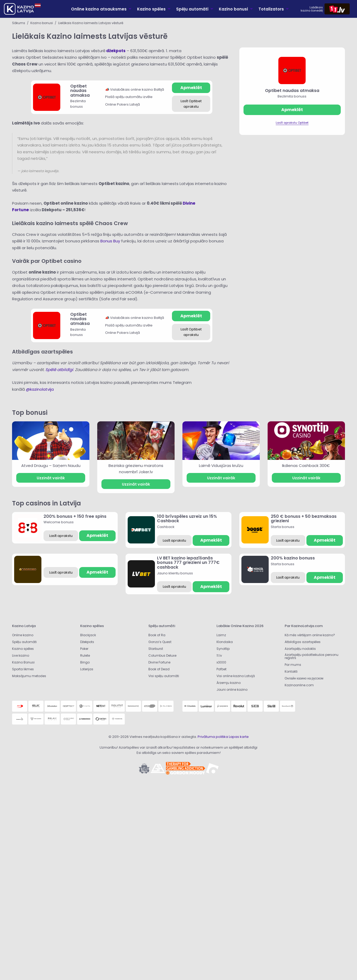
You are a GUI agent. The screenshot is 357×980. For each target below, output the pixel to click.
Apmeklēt (191, 88)
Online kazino (23, 635)
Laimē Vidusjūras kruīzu (221, 465)
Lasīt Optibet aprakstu (191, 104)
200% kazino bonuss (293, 558)
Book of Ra (157, 635)
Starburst (156, 649)
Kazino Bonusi (23, 662)
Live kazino (21, 655)
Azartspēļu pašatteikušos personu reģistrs (312, 656)
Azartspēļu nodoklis (300, 649)
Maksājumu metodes (29, 676)
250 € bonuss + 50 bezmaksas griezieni (304, 519)
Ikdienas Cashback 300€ (306, 465)
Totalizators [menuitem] (271, 9)
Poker (84, 649)
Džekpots (87, 642)
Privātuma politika (213, 737)
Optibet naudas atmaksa (80, 91)
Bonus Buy (110, 241)
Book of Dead (159, 669)
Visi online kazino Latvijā (236, 676)
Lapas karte (239, 737)
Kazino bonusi (42, 23)
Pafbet (221, 669)
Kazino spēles (23, 649)
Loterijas (87, 669)
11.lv (219, 655)
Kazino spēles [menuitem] (151, 9)
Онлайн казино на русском (304, 678)
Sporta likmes (23, 669)
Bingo (85, 662)
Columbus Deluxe (163, 655)
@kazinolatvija (40, 389)
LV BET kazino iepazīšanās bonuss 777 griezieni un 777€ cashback (188, 563)
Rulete (85, 655)
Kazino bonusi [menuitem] (233, 9)
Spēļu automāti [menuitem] (192, 9)
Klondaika (225, 642)
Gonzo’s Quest (160, 642)
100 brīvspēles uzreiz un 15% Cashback (187, 519)
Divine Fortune (159, 662)
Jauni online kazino (232, 690)
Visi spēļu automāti (164, 676)
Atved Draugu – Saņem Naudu (51, 465)
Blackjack (88, 635)
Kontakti (291, 671)
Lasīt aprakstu (61, 536)
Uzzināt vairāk (51, 478)
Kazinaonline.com (299, 685)
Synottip (223, 649)
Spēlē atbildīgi (59, 370)
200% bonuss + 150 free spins (75, 516)
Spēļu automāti (24, 642)
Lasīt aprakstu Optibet (292, 123)
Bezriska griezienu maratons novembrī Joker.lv (136, 469)
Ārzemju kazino (229, 683)
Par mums (293, 665)
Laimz (221, 635)
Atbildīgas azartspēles (303, 642)
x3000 (221, 662)
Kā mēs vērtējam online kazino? (310, 635)
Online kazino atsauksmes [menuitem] (99, 9)
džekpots (116, 51)
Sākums (19, 23)
